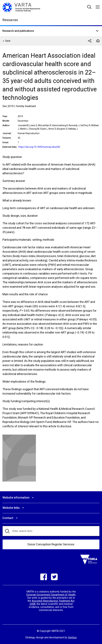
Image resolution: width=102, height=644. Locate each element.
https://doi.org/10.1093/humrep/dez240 (39, 147)
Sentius (72, 637)
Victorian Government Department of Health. (51, 595)
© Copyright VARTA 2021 (51, 631)
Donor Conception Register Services (51, 544)
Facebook (44, 577)
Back (8, 41)
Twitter (54, 577)
